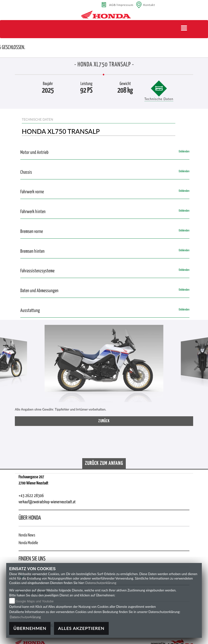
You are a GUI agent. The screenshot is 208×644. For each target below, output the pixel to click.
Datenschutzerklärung (101, 583)
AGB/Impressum (121, 5)
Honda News (27, 535)
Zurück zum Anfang (104, 463)
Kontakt (149, 5)
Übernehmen (30, 628)
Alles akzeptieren (81, 628)
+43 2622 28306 (31, 496)
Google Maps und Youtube (35, 601)
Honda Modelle (28, 543)
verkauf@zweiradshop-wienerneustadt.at (47, 502)
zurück (104, 421)
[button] (11, 366)
